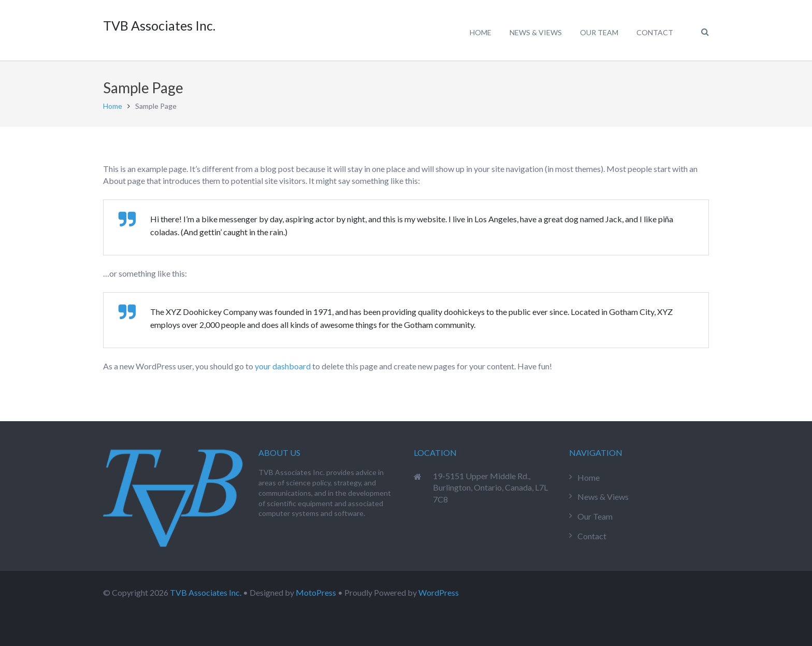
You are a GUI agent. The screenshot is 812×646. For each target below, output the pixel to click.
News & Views (603, 497)
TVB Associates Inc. (206, 592)
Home (113, 106)
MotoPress (316, 592)
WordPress (439, 592)
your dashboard (283, 366)
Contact (592, 536)
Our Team (595, 516)
